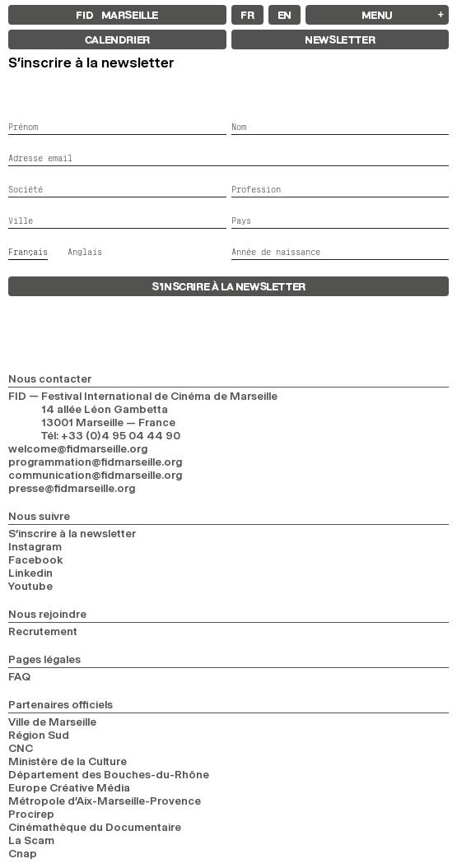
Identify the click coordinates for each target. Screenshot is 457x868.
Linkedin (30, 573)
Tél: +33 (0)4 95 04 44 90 (111, 435)
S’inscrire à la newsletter (72, 533)
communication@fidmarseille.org (95, 475)
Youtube (30, 586)
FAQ (19, 676)
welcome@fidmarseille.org (78, 448)
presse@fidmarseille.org (72, 488)
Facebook (36, 559)
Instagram (35, 546)
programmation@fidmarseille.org (95, 462)
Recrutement (43, 631)
